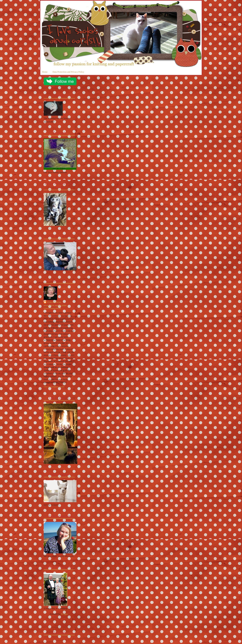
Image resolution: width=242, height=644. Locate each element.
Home (45, 72)
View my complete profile (54, 387)
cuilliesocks (54, 302)
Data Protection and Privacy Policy (68, 72)
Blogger (65, 614)
